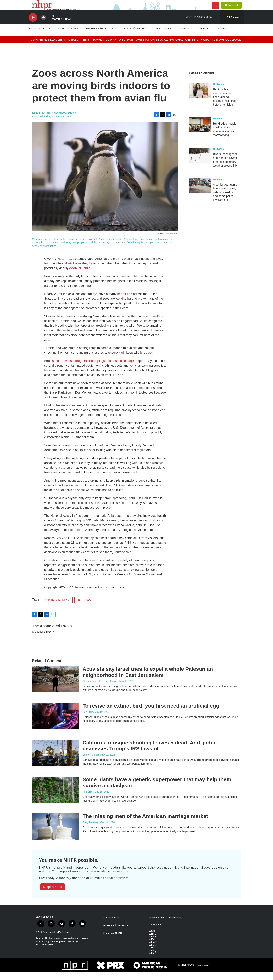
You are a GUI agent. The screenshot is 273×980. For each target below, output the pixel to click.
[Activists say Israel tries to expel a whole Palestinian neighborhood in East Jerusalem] (56, 687)
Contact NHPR (111, 926)
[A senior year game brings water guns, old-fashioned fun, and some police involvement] (200, 194)
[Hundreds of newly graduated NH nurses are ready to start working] (200, 133)
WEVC (153, 942)
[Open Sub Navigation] (53, 36)
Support (235, 9)
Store (222, 36)
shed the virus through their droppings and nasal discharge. (93, 369)
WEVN (153, 953)
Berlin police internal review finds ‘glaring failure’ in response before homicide (225, 105)
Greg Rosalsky (91, 830)
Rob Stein (88, 720)
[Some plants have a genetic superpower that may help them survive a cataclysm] (56, 797)
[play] (33, 25)
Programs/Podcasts (101, 36)
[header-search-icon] (217, 9)
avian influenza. (80, 276)
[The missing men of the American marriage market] (56, 834)
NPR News (85, 608)
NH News (218, 92)
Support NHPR (53, 895)
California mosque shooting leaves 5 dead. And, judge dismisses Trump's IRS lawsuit (150, 754)
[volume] (43, 25)
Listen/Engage (135, 36)
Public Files (155, 933)
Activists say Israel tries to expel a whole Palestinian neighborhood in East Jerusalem (148, 680)
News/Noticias (39, 36)
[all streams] (232, 25)
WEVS (152, 961)
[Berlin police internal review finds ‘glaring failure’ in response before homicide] (200, 98)
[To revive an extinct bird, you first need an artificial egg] (56, 724)
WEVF (152, 944)
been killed (125, 302)
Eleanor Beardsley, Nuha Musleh (100, 689)
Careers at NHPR (113, 941)
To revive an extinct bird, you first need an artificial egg (151, 714)
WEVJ (152, 950)
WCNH (153, 939)
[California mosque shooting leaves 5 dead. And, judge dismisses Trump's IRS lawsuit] (56, 761)
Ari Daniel (88, 800)
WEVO (153, 956)
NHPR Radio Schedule (115, 933)
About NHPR (162, 36)
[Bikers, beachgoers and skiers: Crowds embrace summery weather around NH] (200, 163)
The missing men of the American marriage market (145, 824)
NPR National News (57, 608)
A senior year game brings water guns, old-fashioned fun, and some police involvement (225, 200)
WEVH (153, 947)
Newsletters (68, 36)
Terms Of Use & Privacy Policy (165, 926)
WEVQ (153, 958)
